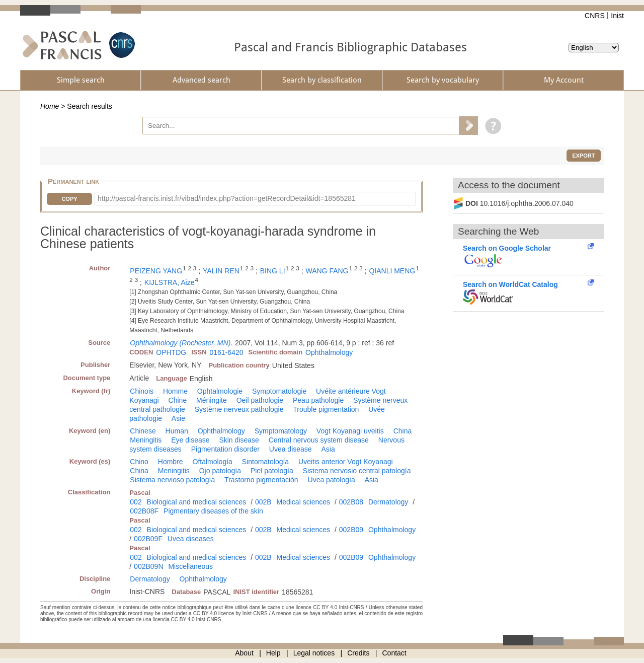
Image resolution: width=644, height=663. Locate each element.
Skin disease (239, 440)
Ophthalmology (329, 352)
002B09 (351, 530)
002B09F (148, 539)
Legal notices (314, 653)
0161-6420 (227, 352)
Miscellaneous (190, 566)
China (403, 431)
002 (136, 502)
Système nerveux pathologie (239, 409)
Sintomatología (265, 462)
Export (583, 156)
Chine (178, 400)
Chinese (143, 431)
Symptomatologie (279, 391)
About (244, 653)
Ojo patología (220, 471)
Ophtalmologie (220, 391)
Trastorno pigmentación (261, 480)
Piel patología (272, 471)
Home (50, 106)
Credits (358, 653)
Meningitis (146, 440)
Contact (394, 653)
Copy (69, 199)
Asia (328, 449)
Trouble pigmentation (326, 409)
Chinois (142, 391)
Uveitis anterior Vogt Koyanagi (346, 462)
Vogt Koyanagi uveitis (350, 431)
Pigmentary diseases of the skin (213, 511)
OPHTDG (171, 352)
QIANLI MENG (392, 271)
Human (177, 431)
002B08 (351, 502)
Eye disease (190, 440)
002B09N (148, 566)
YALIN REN (221, 271)
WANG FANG (327, 271)
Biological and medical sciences (197, 502)
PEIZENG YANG (156, 271)
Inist (617, 16)
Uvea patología (332, 480)
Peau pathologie (318, 400)
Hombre (171, 462)
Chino (139, 462)
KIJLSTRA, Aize (170, 282)
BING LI (273, 271)
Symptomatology (281, 431)
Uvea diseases (191, 539)
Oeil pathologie (260, 400)
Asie (178, 418)
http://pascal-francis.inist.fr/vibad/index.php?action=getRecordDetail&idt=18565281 (227, 198)
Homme (175, 391)
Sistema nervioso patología (172, 480)
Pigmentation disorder (225, 449)
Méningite (212, 400)
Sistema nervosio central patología (357, 471)
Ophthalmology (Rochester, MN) (180, 343)
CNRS (595, 16)
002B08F (144, 511)
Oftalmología (213, 462)
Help (273, 653)
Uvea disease (291, 449)
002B (263, 502)
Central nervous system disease (319, 440)
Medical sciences (304, 502)
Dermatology (388, 502)
